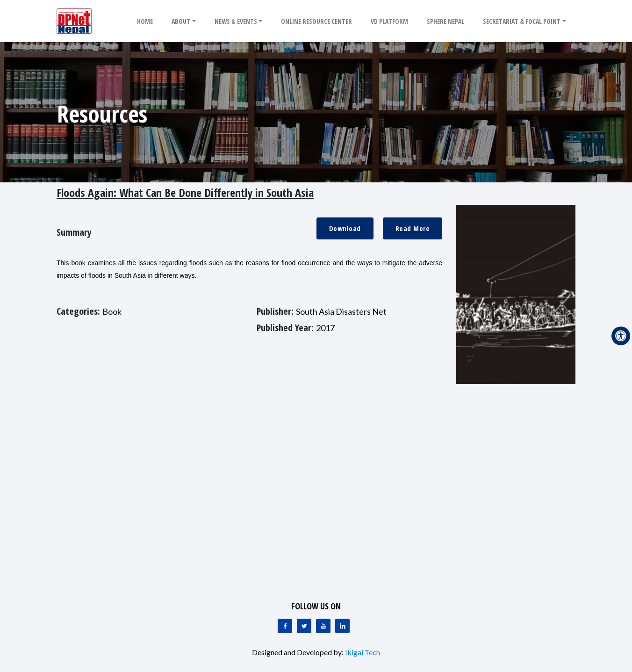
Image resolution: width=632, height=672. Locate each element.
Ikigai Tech (363, 652)
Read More (413, 228)
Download (345, 228)
